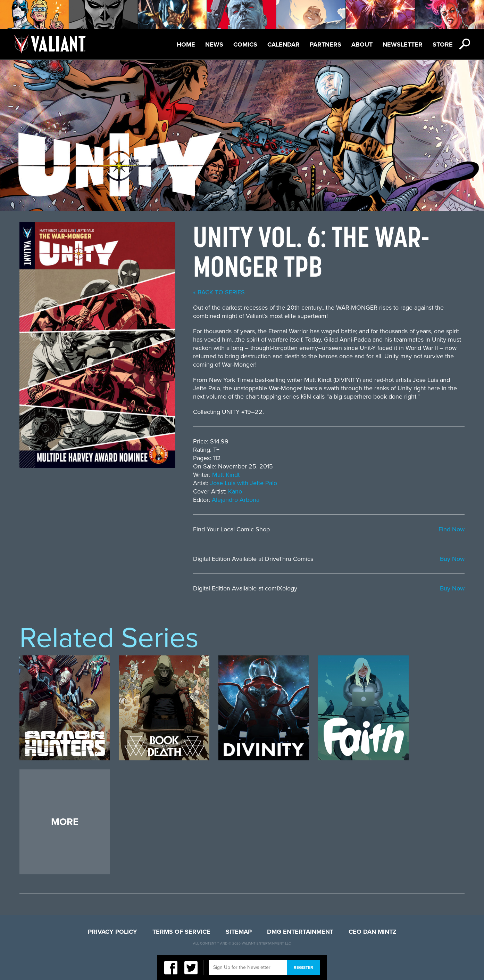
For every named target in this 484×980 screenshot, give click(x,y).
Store (443, 44)
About (362, 44)
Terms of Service (181, 932)
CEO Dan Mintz (373, 932)
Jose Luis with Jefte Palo (244, 483)
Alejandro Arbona (236, 500)
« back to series (219, 292)
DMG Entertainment (300, 932)
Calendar (283, 44)
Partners (326, 44)
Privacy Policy (112, 932)
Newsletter (403, 44)
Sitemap (239, 932)
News (214, 44)
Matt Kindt (226, 475)
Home (186, 44)
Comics (245, 44)
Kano (235, 491)
